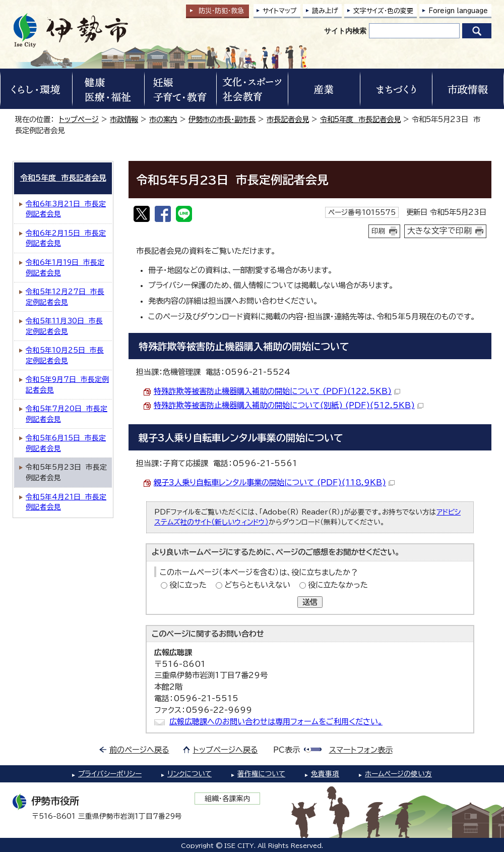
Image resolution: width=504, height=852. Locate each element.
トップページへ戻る (226, 750)
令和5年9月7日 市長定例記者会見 (67, 385)
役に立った (188, 585)
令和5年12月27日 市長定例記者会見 (65, 297)
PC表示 (287, 750)
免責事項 (325, 774)
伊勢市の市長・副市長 (222, 119)
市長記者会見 (288, 119)
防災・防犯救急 (221, 11)
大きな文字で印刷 (439, 231)
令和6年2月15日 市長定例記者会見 (66, 238)
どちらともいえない (257, 585)
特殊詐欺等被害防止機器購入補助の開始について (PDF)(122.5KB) (277, 391)
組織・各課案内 (228, 799)
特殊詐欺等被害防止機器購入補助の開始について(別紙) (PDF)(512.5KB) (289, 405)
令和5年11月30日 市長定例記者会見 (64, 326)
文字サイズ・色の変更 (383, 11)
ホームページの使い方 (398, 774)
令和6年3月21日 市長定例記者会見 (66, 209)
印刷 (379, 231)
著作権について (261, 774)
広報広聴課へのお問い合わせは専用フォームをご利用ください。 (276, 722)
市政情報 (124, 119)
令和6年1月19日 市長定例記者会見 (65, 268)
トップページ (79, 119)
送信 (310, 602)
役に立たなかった (338, 585)
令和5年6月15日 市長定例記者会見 (66, 443)
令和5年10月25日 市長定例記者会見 (65, 355)
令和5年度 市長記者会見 (360, 119)
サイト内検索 (345, 31)
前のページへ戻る (139, 750)
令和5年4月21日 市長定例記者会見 (66, 502)
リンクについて (190, 774)
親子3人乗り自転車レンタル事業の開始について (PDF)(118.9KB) (274, 482)
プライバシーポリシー (110, 774)
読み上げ (325, 11)
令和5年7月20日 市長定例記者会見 (67, 414)
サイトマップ (280, 11)
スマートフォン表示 (361, 750)
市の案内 (163, 119)
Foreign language (458, 11)
